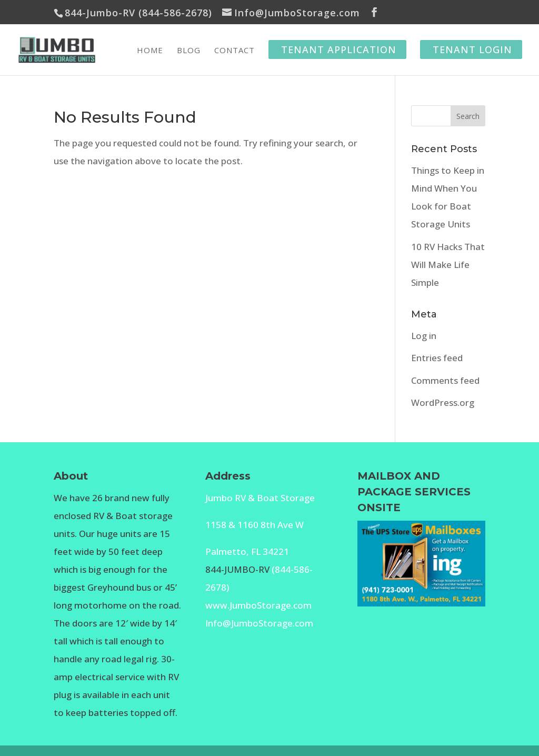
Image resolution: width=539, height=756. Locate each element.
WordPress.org (443, 402)
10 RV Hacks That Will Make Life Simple (448, 265)
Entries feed (437, 358)
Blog (189, 51)
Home (150, 51)
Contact (234, 51)
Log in (424, 336)
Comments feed (445, 380)
